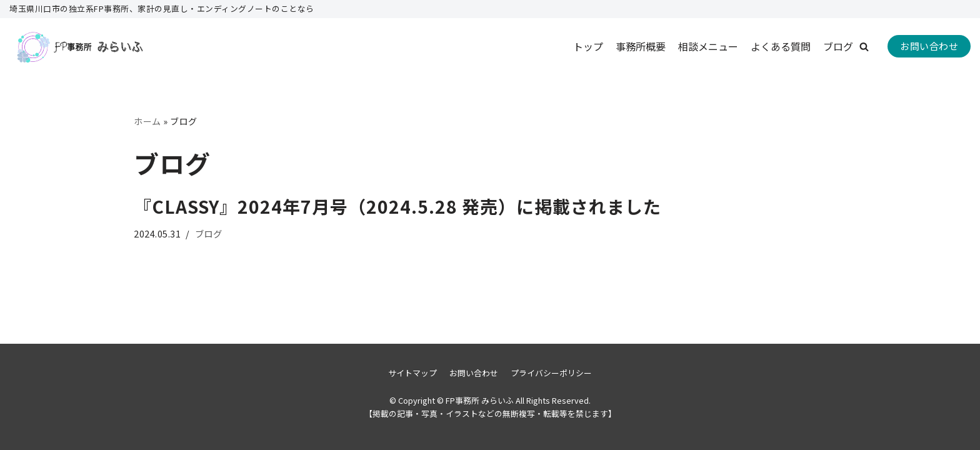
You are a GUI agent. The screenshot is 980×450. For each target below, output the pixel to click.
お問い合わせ (929, 46)
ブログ (838, 46)
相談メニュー (708, 46)
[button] (864, 47)
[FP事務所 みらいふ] (78, 47)
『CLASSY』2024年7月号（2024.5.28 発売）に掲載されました (397, 206)
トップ (588, 46)
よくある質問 (781, 46)
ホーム (147, 121)
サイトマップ (412, 373)
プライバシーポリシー (551, 373)
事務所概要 (641, 46)
